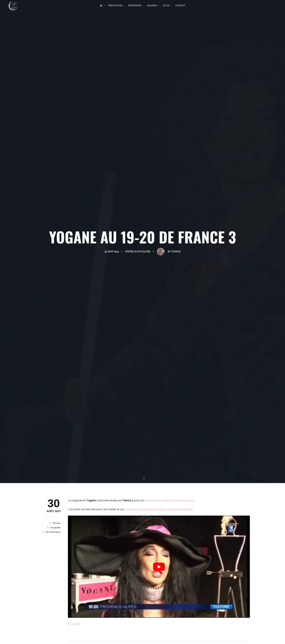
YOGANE (75, 624)
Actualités (55, 528)
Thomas (56, 523)
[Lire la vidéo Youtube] (159, 567)
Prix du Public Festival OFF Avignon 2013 (170, 500)
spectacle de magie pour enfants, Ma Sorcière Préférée (158, 509)
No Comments (53, 532)
